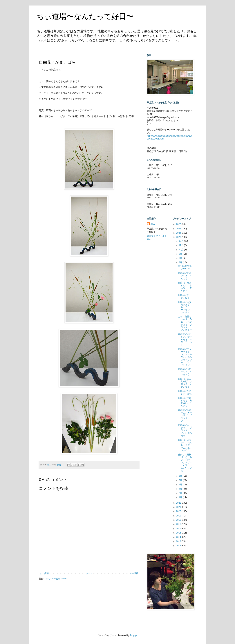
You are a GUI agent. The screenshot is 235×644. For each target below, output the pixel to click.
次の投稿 (44, 573)
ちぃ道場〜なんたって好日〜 (85, 16)
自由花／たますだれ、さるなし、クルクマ (185, 287)
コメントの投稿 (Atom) (56, 579)
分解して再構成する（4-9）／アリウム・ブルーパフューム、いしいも (185, 462)
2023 (179, 237)
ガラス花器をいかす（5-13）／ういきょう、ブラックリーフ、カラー (185, 323)
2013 (179, 541)
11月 (181, 245)
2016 (179, 529)
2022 (179, 503)
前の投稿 (134, 573)
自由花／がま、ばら (184, 296)
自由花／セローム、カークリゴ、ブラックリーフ (185, 416)
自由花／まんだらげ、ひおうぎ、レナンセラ (185, 383)
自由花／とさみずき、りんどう (185, 276)
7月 (181, 262)
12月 (181, 241)
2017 (179, 524)
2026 (179, 224)
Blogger (134, 635)
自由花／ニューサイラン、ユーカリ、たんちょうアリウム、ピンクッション (185, 357)
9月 (181, 254)
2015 (179, 533)
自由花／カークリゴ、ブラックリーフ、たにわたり (185, 430)
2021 (179, 507)
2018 (179, 520)
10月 (181, 250)
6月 (181, 476)
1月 (181, 497)
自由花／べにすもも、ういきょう (185, 372)
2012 (179, 546)
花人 (153, 224)
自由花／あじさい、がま (185, 392)
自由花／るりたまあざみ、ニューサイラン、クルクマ (185, 307)
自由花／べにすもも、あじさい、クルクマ (185, 402)
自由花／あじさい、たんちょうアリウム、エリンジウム (185, 445)
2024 (179, 233)
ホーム (89, 573)
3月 (181, 489)
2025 (179, 229)
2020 (179, 511)
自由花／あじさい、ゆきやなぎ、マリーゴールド (185, 340)
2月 (181, 493)
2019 (179, 516)
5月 (181, 480)
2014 (179, 537)
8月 (181, 258)
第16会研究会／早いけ (185, 267)
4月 (181, 485)
